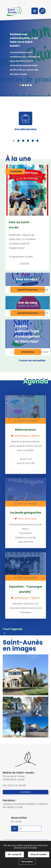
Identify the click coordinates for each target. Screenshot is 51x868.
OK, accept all (15, 854)
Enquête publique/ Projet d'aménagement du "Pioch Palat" (28, 334)
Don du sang (28, 303)
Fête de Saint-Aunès (20, 225)
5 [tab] (31, 85)
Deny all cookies (39, 854)
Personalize (27, 862)
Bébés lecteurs (26, 430)
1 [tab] (20, 85)
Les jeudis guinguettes (26, 513)
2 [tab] (23, 85)
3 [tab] (26, 85)
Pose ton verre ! (28, 279)
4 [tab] (28, 85)
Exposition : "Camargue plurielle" (26, 589)
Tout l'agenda (13, 629)
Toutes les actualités (32, 360)
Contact (26, 792)
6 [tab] (37, 141)
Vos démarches (26, 129)
